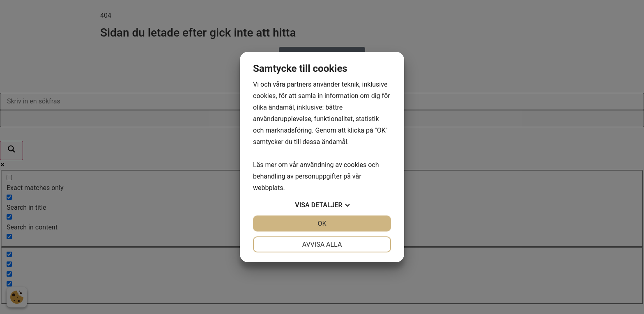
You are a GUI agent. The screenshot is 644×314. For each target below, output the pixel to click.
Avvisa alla (322, 244)
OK (322, 223)
